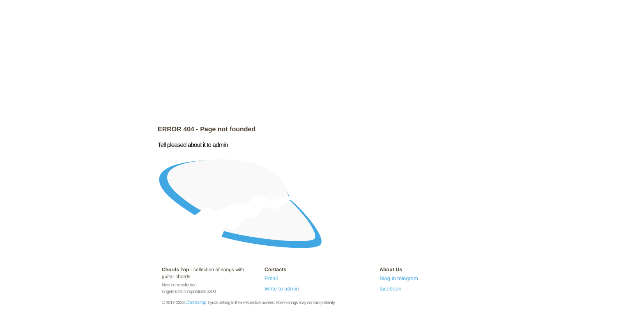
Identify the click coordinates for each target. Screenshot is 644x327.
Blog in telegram (399, 278)
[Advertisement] (322, 64)
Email (271, 278)
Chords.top (196, 302)
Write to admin (282, 289)
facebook (390, 289)
